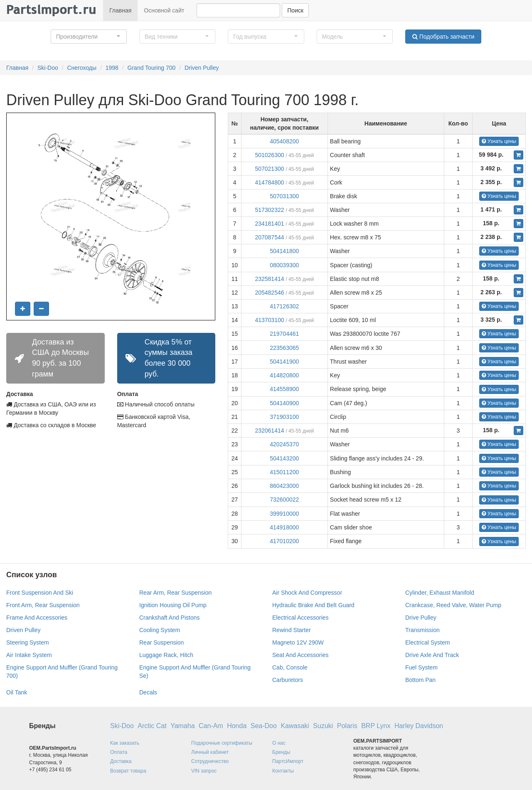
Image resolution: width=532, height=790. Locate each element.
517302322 (269, 210)
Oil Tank (17, 692)
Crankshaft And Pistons (170, 618)
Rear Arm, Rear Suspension (175, 593)
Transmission (422, 630)
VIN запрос (204, 771)
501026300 (269, 155)
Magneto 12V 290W (298, 642)
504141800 (284, 251)
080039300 (284, 265)
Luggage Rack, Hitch (166, 655)
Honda (237, 726)
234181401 (269, 224)
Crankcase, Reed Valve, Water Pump (453, 605)
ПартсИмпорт (288, 761)
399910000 (284, 514)
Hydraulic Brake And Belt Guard (313, 605)
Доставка (121, 761)
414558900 (284, 389)
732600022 (284, 500)
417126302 (284, 306)
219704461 (284, 334)
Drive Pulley (421, 618)
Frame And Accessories (37, 618)
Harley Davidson (419, 726)
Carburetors (288, 680)
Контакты (283, 771)
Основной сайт (164, 10)
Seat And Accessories (300, 655)
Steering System (28, 642)
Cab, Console (290, 667)
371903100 (284, 417)
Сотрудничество (210, 761)
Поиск (295, 10)
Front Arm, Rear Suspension (43, 605)
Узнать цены (499, 141)
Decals (148, 692)
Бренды (281, 752)
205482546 (269, 293)
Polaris (347, 726)
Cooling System (160, 630)
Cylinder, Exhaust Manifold (440, 593)
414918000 (284, 527)
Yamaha (182, 726)
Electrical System (427, 642)
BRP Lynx (376, 726)
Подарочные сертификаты (222, 743)
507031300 (284, 196)
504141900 (284, 362)
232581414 (269, 279)
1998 (112, 68)
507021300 (269, 169)
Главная (120, 10)
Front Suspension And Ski (40, 593)
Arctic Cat (152, 726)
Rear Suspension (161, 642)
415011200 (284, 472)
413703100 (269, 320)
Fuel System (421, 667)
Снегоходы (82, 68)
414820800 (284, 375)
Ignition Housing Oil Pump (173, 605)
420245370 (284, 444)
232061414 (269, 431)
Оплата (119, 752)
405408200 (284, 141)
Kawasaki (295, 726)
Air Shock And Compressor (307, 593)
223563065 (284, 348)
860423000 (284, 486)
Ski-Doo (48, 68)
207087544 (269, 237)
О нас (279, 743)
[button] (89, 37)
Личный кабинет (210, 752)
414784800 (269, 182)
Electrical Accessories (300, 618)
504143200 (284, 458)
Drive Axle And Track (432, 655)
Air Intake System (29, 655)
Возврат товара (128, 771)
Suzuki (323, 726)
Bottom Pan (420, 680)
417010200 (284, 541)
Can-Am (211, 726)
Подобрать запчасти (443, 37)
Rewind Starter (292, 630)
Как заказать (125, 743)
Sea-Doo (264, 726)
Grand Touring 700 (152, 68)
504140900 (284, 403)
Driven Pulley (202, 68)
